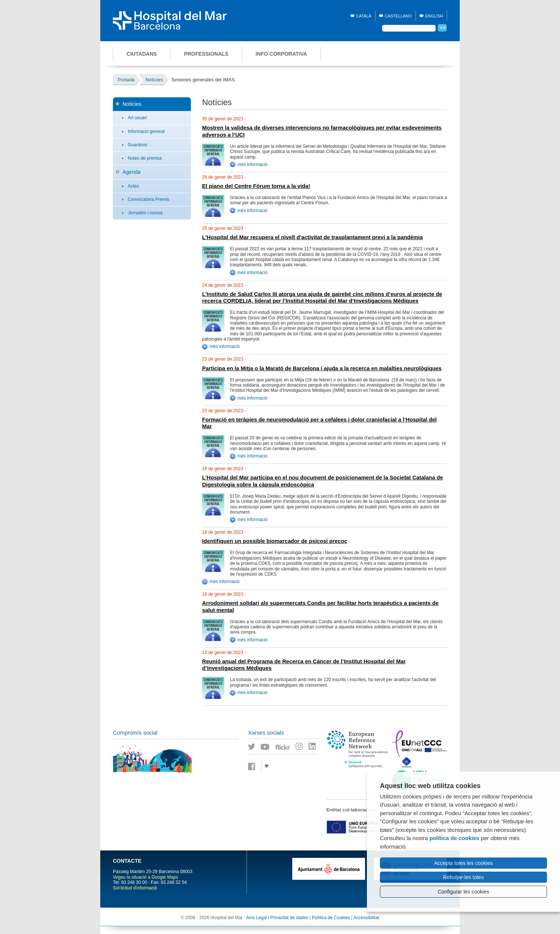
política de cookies (454, 838)
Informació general (146, 131)
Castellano (398, 16)
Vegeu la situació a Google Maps (145, 877)
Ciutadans (142, 54)
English (434, 16)
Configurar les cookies (464, 892)
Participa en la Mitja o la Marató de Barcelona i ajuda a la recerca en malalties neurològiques (322, 368)
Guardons (138, 145)
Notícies (132, 104)
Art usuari (137, 118)
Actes (133, 186)
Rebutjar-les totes (463, 877)
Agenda (131, 172)
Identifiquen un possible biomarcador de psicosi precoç (275, 541)
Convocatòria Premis (148, 199)
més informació (252, 165)
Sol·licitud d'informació (135, 888)
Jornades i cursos (145, 213)
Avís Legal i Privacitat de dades (277, 918)
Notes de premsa (145, 158)
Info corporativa (281, 54)
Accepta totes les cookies (463, 863)
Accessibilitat (366, 918)
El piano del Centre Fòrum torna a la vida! (256, 186)
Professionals (206, 54)
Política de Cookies (331, 918)
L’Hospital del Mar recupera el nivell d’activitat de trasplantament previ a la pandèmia (312, 237)
